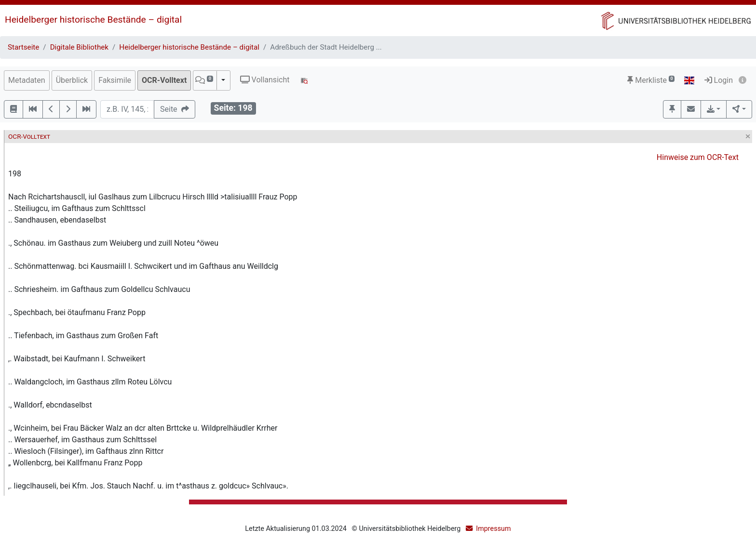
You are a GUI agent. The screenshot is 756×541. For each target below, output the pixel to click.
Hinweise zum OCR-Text (698, 157)
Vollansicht (265, 80)
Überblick (72, 80)
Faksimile (115, 80)
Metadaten (27, 80)
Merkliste (651, 80)
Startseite (23, 47)
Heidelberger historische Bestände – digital (93, 20)
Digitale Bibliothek (79, 47)
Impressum (493, 529)
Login (719, 80)
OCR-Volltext (164, 80)
